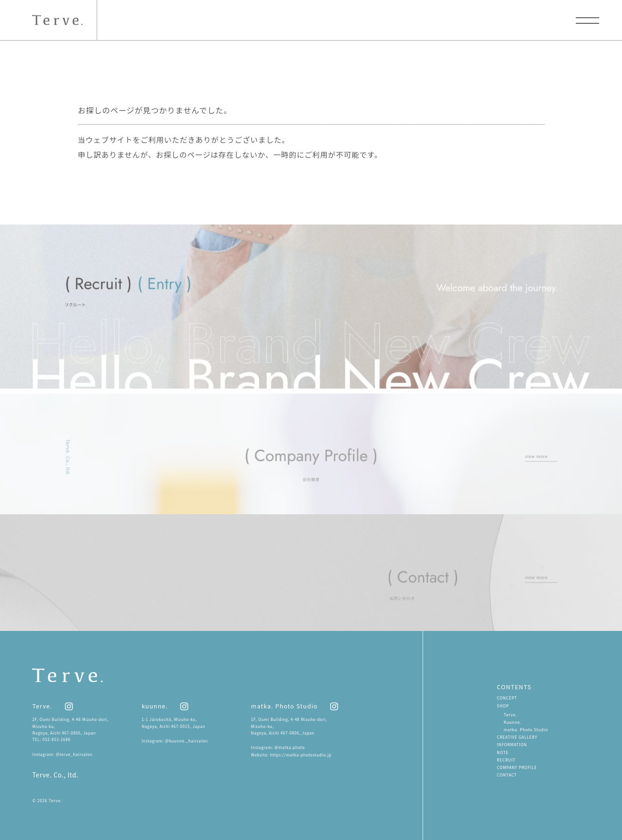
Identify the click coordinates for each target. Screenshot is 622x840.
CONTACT (507, 775)
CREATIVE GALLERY (517, 737)
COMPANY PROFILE (517, 767)
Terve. (511, 714)
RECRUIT (506, 760)
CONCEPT (507, 698)
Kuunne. (513, 722)
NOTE (503, 752)
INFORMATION (512, 744)
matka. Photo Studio (526, 729)
